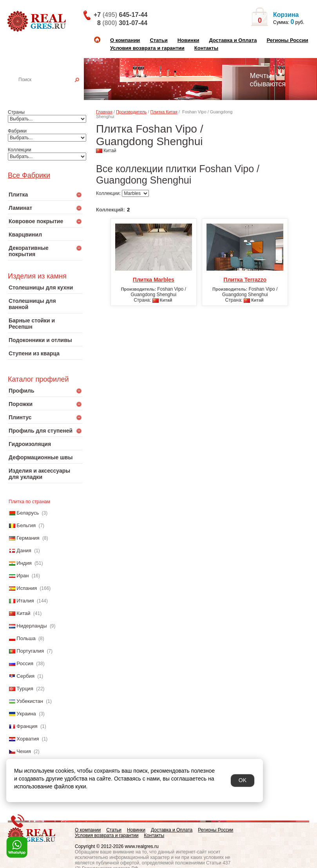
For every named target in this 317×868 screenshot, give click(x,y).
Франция (27, 726)
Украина (26, 714)
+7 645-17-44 (120, 15)
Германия (28, 538)
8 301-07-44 (122, 23)
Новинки (188, 40)
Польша (26, 638)
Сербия (25, 676)
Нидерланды (32, 626)
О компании (125, 40)
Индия (24, 563)
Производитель (131, 112)
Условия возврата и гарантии (147, 48)
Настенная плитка (53, 91)
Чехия (24, 751)
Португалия (30, 651)
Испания (27, 588)
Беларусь (28, 513)
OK (243, 780)
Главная (104, 112)
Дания (24, 550)
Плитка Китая (164, 112)
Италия (25, 601)
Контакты (206, 48)
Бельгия (26, 525)
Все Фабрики (29, 175)
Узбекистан (30, 701)
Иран (23, 576)
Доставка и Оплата (233, 40)
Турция (25, 689)
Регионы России (287, 40)
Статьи (158, 40)
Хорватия (28, 739)
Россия (25, 663)
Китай (23, 613)
